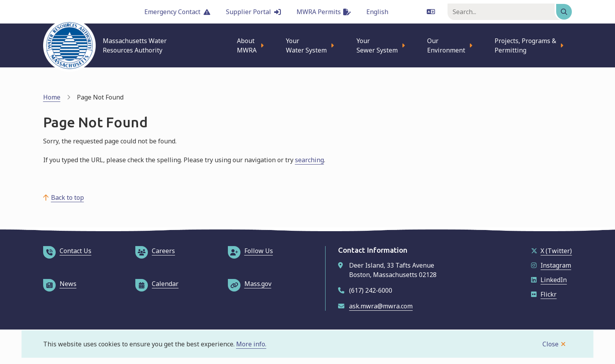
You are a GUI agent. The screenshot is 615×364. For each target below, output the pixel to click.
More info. (251, 344)
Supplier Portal (253, 12)
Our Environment (446, 45)
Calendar (157, 284)
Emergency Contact (177, 12)
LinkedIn (549, 280)
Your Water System (306, 45)
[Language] (401, 12)
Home (52, 97)
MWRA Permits (324, 12)
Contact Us (67, 251)
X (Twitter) (551, 251)
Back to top (67, 197)
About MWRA (247, 45)
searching (309, 160)
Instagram (551, 265)
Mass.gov (250, 284)
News (60, 284)
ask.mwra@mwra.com (381, 306)
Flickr (544, 294)
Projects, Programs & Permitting (525, 45)
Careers (155, 251)
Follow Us (250, 251)
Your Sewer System (377, 45)
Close (550, 344)
